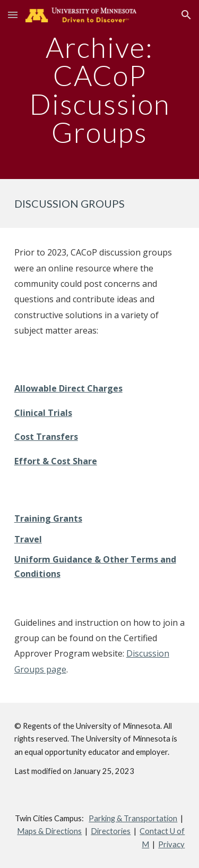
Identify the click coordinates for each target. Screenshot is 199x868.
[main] (100, 90)
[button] (13, 15)
